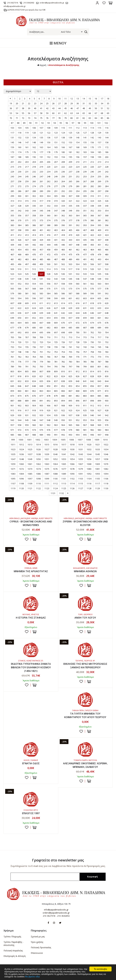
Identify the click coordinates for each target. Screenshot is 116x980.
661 (99, 318)
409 (99, 230)
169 (85, 147)
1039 (47, 454)
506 (92, 264)
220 (49, 167)
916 (20, 410)
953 (85, 420)
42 (47, 108)
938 (78, 415)
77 (53, 118)
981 (85, 430)
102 (106, 123)
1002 (38, 440)
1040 (55, 454)
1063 (47, 464)
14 (84, 99)
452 (107, 245)
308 (78, 196)
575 (85, 289)
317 (41, 201)
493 (99, 259)
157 (99, 142)
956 (107, 420)
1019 (81, 445)
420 (78, 235)
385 (27, 225)
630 (78, 308)
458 (49, 250)
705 (12, 337)
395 (99, 225)
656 (63, 318)
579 (12, 293)
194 (63, 157)
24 (41, 103)
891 (41, 401)
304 (49, 196)
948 (49, 420)
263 (56, 181)
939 (85, 415)
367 (99, 216)
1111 (47, 484)
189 (27, 157)
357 (27, 216)
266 (78, 181)
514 (49, 269)
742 (78, 347)
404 (63, 230)
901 (12, 406)
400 (34, 230)
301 (27, 196)
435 (85, 240)
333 (56, 206)
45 (65, 108)
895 (70, 401)
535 (99, 274)
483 (27, 259)
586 (63, 293)
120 (34, 133)
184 (92, 152)
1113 (64, 484)
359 (41, 216)
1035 (13, 454)
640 (49, 313)
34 (102, 103)
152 (63, 142)
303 (41, 196)
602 (78, 298)
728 (78, 342)
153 (70, 142)
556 (49, 284)
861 (27, 391)
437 (99, 240)
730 (92, 342)
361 (56, 216)
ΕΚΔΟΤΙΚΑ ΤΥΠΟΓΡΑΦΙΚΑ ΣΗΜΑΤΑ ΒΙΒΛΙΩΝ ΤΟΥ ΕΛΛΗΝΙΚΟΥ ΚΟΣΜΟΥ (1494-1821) (31, 667)
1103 (81, 479)
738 (49, 347)
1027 (47, 449)
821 (41, 376)
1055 (81, 459)
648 (107, 313)
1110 (38, 484)
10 (59, 99)
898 (92, 401)
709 (41, 337)
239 (85, 172)
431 (56, 240)
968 (92, 425)
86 (108, 118)
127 (85, 133)
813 (85, 371)
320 (63, 201)
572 (63, 289)
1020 (89, 445)
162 (34, 147)
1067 (81, 464)
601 (70, 298)
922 (63, 410)
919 (41, 410)
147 (27, 142)
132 (20, 138)
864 (49, 391)
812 (78, 371)
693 (27, 332)
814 (92, 371)
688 (92, 328)
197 (85, 157)
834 (34, 381)
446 (63, 245)
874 (20, 396)
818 (20, 376)
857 (99, 386)
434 (78, 240)
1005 (63, 440)
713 (70, 337)
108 (49, 128)
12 (72, 99)
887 (12, 401)
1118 (106, 484)
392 (78, 225)
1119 (13, 488)
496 (20, 264)
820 (34, 376)
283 (99, 186)
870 (92, 391)
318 (49, 201)
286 (20, 191)
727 (70, 342)
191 (41, 157)
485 (41, 259)
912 (92, 406)
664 (20, 323)
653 (41, 318)
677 (12, 328)
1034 (106, 449)
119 (27, 133)
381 (99, 220)
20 (17, 103)
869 (85, 391)
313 (12, 201)
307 (70, 196)
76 (47, 118)
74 (35, 118)
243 (12, 177)
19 (11, 103)
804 (20, 371)
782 (63, 362)
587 (70, 293)
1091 (81, 474)
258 (20, 181)
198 (92, 157)
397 (12, 230)
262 (49, 181)
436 (92, 240)
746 (107, 347)
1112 (55, 484)
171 (99, 147)
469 (27, 254)
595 (27, 298)
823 (56, 376)
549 (99, 279)
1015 (47, 445)
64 (78, 113)
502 (63, 264)
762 (20, 357)
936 (63, 415)
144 (107, 138)
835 (41, 381)
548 (92, 279)
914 (107, 406)
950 (63, 420)
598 (49, 298)
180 (63, 152)
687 (85, 328)
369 (12, 220)
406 (78, 230)
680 (34, 328)
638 (34, 313)
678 (20, 328)
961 (41, 425)
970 (107, 425)
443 (41, 245)
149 (41, 142)
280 (78, 186)
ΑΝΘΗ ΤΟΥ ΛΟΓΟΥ (85, 618)
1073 (30, 469)
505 (85, 264)
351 (85, 211)
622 (20, 308)
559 (70, 284)
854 (78, 386)
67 (96, 113)
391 (70, 225)
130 (107, 133)
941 (99, 415)
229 (12, 172)
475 (70, 254)
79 (65, 118)
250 (63, 177)
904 (34, 406)
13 (78, 99)
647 (99, 313)
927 (99, 410)
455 (27, 250)
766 (49, 357)
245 (27, 177)
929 (12, 415)
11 (65, 99)
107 (41, 128)
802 (107, 367)
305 (56, 196)
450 (92, 245)
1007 (80, 440)
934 (49, 415)
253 (85, 177)
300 (20, 196)
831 (12, 381)
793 (41, 367)
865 (56, 391)
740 (63, 347)
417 (56, 235)
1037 (30, 454)
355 (12, 216)
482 (20, 259)
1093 (97, 474)
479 (99, 254)
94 (55, 123)
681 (41, 328)
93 (49, 123)
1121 (30, 488)
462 (78, 250)
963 (56, 425)
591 (99, 293)
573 (70, 289)
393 (85, 225)
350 (78, 211)
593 (12, 298)
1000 (21, 440)
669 (56, 323)
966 (78, 425)
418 (63, 235)
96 (67, 123)
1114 (72, 484)
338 (92, 206)
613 (56, 303)
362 (63, 216)
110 (63, 128)
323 (85, 201)
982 (92, 430)
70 (11, 118)
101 (99, 123)
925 (85, 410)
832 (20, 381)
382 (107, 220)
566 (20, 289)
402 (49, 230)
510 (20, 269)
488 (63, 259)
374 (49, 220)
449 (85, 245)
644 (78, 313)
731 (99, 342)
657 (70, 318)
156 (92, 142)
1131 (53, 493)
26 (53, 103)
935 (56, 415)
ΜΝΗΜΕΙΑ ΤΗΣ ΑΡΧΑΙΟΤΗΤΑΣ (31, 571)
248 (49, 177)
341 (12, 211)
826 (78, 376)
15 (90, 99)
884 (92, 396)
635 (12, 313)
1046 (106, 454)
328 (20, 206)
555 (41, 284)
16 (96, 99)
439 (12, 245)
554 (34, 284)
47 (78, 108)
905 (41, 406)
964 (63, 425)
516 (63, 269)
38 (23, 108)
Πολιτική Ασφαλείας (13, 951)
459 (56, 250)
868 (78, 391)
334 (63, 206)
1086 (38, 474)
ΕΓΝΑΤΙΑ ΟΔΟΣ (31, 763)
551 (12, 284)
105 (27, 128)
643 (70, 313)
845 (12, 386)
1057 (97, 459)
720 (20, 342)
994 (78, 435)
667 (41, 323)
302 (34, 196)
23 (35, 103)
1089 (64, 474)
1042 (72, 454)
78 (59, 118)
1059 (13, 464)
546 (78, 279)
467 (12, 254)
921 (56, 410)
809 (56, 371)
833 (27, 381)
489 (70, 259)
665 (27, 323)
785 (85, 362)
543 (56, 279)
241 (99, 172)
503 (70, 264)
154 (78, 142)
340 (107, 206)
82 (84, 118)
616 (78, 303)
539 (27, 279)
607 (12, 303)
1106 (106, 479)
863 (41, 391)
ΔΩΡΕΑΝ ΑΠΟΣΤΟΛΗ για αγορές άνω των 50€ (26, 10)
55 (23, 113)
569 (41, 289)
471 (41, 254)
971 (12, 430)
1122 (38, 488)
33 (96, 103)
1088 (55, 474)
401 (41, 230)
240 (92, 172)
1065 (64, 464)
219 (41, 167)
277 (56, 186)
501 (56, 264)
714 (78, 337)
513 (41, 269)
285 (12, 191)
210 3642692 (29, 3)
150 (49, 142)
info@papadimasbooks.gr (56, 910)
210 (78, 162)
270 (107, 181)
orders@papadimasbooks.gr (52, 3)
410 (107, 230)
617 (85, 303)
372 (34, 220)
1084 (21, 474)
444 (49, 245)
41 (41, 108)
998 (107, 435)
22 (29, 103)
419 (70, 235)
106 (34, 128)
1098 (38, 479)
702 (92, 332)
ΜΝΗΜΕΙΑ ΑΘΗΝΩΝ (85, 571)
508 (107, 264)
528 (49, 274)
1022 (106, 445)
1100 (55, 479)
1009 (97, 440)
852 (63, 386)
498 (34, 264)
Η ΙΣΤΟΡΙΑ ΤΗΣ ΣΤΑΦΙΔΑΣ (31, 618)
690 (107, 328)
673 (85, 323)
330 (34, 206)
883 (85, 396)
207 (56, 162)
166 (63, 147)
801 (99, 367)
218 (34, 167)
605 (99, 298)
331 (41, 206)
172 (107, 147)
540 (34, 279)
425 (12, 240)
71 (17, 118)
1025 (30, 449)
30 (78, 103)
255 (99, 177)
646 (92, 313)
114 (92, 128)
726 (63, 342)
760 (107, 352)
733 (12, 347)
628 (63, 308)
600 (63, 298)
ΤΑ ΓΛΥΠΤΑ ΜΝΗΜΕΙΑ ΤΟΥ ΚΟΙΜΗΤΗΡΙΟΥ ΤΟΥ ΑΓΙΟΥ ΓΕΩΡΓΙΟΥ (85, 715)
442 (34, 245)
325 (99, 201)
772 (92, 357)
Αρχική (42, 65)
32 (90, 103)
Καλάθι (111, 3)
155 (85, 142)
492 (92, 259)
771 (85, 357)
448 (78, 245)
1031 (81, 449)
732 (107, 342)
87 (12, 123)
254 (92, 177)
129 (99, 133)
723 (41, 342)
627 (56, 308)
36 (11, 108)
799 (85, 367)
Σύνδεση (97, 3)
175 (27, 152)
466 (107, 250)
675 (99, 323)
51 (102, 108)
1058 (106, 459)
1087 (47, 474)
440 (20, 245)
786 (92, 362)
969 (99, 425)
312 (107, 196)
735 (27, 347)
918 (34, 410)
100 (92, 123)
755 (70, 352)
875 (27, 396)
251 (70, 177)
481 (12, 259)
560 (78, 284)
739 (56, 347)
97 (73, 123)
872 (107, 391)
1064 (55, 464)
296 (92, 191)
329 (27, 206)
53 (11, 113)
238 (78, 172)
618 (92, 303)
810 (63, 371)
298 (107, 191)
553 (27, 284)
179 (56, 152)
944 (20, 420)
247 (41, 177)
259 (27, 181)
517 (70, 269)
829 (99, 376)
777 (27, 362)
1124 (55, 488)
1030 (72, 449)
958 (20, 425)
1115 (81, 484)
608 (20, 303)
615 (70, 303)
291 (56, 191)
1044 (89, 454)
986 (20, 435)
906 (49, 406)
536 (107, 274)
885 (99, 396)
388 (49, 225)
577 (99, 289)
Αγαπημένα (104, 3)
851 (56, 386)
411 (12, 235)
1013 (30, 445)
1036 (21, 454)
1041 (64, 454)
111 (70, 128)
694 (34, 332)
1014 (38, 445)
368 (107, 216)
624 (34, 308)
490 (78, 259)
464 (92, 250)
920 (49, 410)
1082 (106, 469)
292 (63, 191)
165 (56, 147)
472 (49, 254)
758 (92, 352)
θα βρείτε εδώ (33, 977)
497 (27, 264)
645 (85, 313)
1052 (55, 459)
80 (72, 118)
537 (12, 279)
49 (90, 108)
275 (41, 186)
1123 (47, 488)
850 (49, 386)
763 (27, 357)
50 (96, 108)
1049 (30, 459)
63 (72, 113)
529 (56, 274)
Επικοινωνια (37, 953)
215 (12, 167)
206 (49, 162)
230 (20, 172)
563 (99, 284)
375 (56, 220)
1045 (97, 454)
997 (99, 435)
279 (70, 186)
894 (63, 401)
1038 (38, 454)
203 (27, 162)
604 (92, 298)
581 (27, 293)
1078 (72, 469)
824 (63, 376)
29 (72, 103)
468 (20, 254)
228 (107, 167)
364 (78, 216)
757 (85, 352)
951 (70, 420)
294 (78, 191)
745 (99, 347)
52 (108, 108)
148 (34, 142)
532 (78, 274)
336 (78, 206)
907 (56, 406)
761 (12, 357)
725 (56, 342)
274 (34, 186)
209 (70, 162)
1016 (55, 445)
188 (20, 157)
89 (24, 123)
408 (92, 230)
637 (27, 313)
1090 (72, 474)
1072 (21, 469)
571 (56, 289)
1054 (72, 459)
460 (63, 250)
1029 (64, 449)
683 (56, 328)
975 (41, 430)
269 (99, 181)
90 (30, 123)
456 (34, 250)
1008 (88, 440)
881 (70, 396)
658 (78, 318)
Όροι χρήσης (37, 942)
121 (41, 133)
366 (92, 216)
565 (12, 289)
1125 (64, 488)
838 (63, 381)
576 (92, 289)
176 (34, 152)
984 (107, 430)
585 (56, 293)
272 (20, 186)
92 (43, 123)
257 (12, 181)
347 (56, 211)
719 (12, 342)
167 (70, 147)
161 (27, 147)
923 (70, 410)
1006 (72, 440)
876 (34, 396)
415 (41, 235)
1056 (89, 459)
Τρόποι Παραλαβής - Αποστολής (13, 944)
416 (49, 235)
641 (56, 313)
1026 (38, 449)
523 (12, 274)
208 (63, 162)
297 (99, 191)
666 (34, 323)
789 (12, 367)
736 (34, 347)
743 (85, 347)
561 (85, 284)
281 (85, 186)
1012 (21, 445)
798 (78, 367)
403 (56, 230)
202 (20, 162)
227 (99, 167)
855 (85, 386)
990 (49, 435)
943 (12, 420)
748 (20, 352)
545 (70, 279)
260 (34, 181)
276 (49, 186)
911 (85, 406)
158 (107, 142)
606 (107, 298)
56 (29, 113)
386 (34, 225)
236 (63, 172)
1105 (97, 479)
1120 (21, 488)
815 (99, 371)
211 (85, 162)
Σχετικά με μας (38, 937)
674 (92, 323)
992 (63, 435)
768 (63, 357)
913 (99, 406)
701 (85, 332)
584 (49, 293)
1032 (89, 449)
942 (107, 415)
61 (59, 113)
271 (12, 186)
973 (27, 430)
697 (56, 332)
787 (99, 362)
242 (107, 172)
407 (85, 230)
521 (99, 269)
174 (20, 152)
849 (41, 386)
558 (63, 284)
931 (27, 415)
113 (85, 128)
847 (27, 386)
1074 (38, 469)
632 (92, 308)
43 (53, 108)
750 (34, 352)
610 (34, 303)
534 (92, 274)
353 (99, 211)
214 (107, 162)
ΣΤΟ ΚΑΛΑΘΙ (35, 539)
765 (41, 357)
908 (63, 406)
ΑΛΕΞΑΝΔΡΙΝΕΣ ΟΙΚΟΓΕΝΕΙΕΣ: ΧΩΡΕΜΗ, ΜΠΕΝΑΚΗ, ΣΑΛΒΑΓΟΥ (85, 765)
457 (41, 250)
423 (99, 235)
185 (99, 152)
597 (41, 298)
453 (12, 250)
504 (78, 264)
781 (56, 362)
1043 (81, 454)
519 (85, 269)
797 (70, 367)
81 (78, 118)
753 (56, 352)
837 (56, 381)
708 (34, 337)
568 (34, 289)
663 (12, 323)
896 (78, 401)
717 (99, 337)
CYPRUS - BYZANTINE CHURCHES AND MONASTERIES (31, 523)
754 (63, 352)
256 (107, 177)
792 (34, 367)
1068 (89, 464)
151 (56, 142)
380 (92, 220)
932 (34, 415)
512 (34, 269)
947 (41, 420)
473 (56, 254)
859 (12, 391)
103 (12, 128)
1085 (30, 474)
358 (34, 216)
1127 (81, 488)
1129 (97, 488)
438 (107, 240)
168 (78, 147)
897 (85, 401)
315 (27, 201)
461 (70, 250)
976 (49, 430)
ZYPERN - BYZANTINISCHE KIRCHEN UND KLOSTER (85, 523)
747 (12, 352)
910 (78, 406)
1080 (89, 469)
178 (49, 152)
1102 (72, 479)
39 (29, 108)
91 (36, 123)
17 (102, 99)
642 (63, 313)
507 (99, 264)
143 (99, 138)
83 (90, 118)
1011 (13, 445)
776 (20, 362)
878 (49, 396)
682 (49, 328)
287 (27, 191)
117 (12, 133)
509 (12, 269)
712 (63, 337)
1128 (89, 488)
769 (70, 357)
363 (70, 216)
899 (99, 401)
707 (27, 337)
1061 (30, 464)
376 (63, 220)
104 (20, 128)
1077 (64, 469)
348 (63, 211)
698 (63, 332)
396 (107, 225)
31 (84, 103)
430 (49, 240)
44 (59, 108)
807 (41, 371)
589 (85, 293)
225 (85, 167)
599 (56, 298)
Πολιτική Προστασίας (41, 948)
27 (59, 103)
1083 (13, 474)
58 (41, 113)
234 (49, 172)
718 (107, 337)
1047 (13, 459)
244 (20, 177)
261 (41, 181)
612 (49, 303)
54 (17, 113)
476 (78, 254)
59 (47, 113)
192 (49, 157)
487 (56, 259)
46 (72, 108)
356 (20, 216)
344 (34, 211)
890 (34, 401)
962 (49, 425)
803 (12, 371)
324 (92, 201)
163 (41, 147)
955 (99, 420)
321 (70, 201)
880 (63, 396)
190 (34, 157)
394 (92, 225)
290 (49, 191)
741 (70, 347)
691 (12, 332)
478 (92, 254)
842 (92, 381)
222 (63, 167)
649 (12, 318)
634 (107, 308)
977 (56, 430)
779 (41, 362)
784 (78, 362)
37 (17, 108)
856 (92, 386)
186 (107, 152)
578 (107, 289)
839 (70, 381)
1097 (30, 479)
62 (65, 113)
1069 (97, 464)
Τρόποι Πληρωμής (12, 937)
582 (34, 293)
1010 (105, 440)
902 (20, 406)
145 (12, 142)
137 (56, 138)
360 (49, 216)
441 (27, 245)
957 (12, 425)
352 (92, 211)
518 (78, 269)
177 (41, 152)
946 (34, 420)
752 (49, 352)
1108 (21, 484)
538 (20, 279)
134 (34, 138)
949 (56, 420)
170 (92, 147)
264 (63, 181)
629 (70, 308)
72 (23, 118)
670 (63, 323)
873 (12, 396)
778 (34, 362)
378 (78, 220)
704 (107, 332)
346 (49, 211)
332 (49, 206)
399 (27, 230)
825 (70, 376)
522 (107, 269)
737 (41, 347)
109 (56, 128)
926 (92, 410)
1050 (38, 459)
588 (78, 293)
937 (70, 415)
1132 (61, 493)
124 (63, 133)
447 (70, 245)
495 (12, 264)
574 (78, 289)
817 (12, 376)
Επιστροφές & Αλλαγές (15, 956)
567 (27, 289)
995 (85, 435)
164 (49, 147)
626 (49, 308)
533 (85, 274)
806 (34, 371)
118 (20, 133)
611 (41, 303)
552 (20, 284)
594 (20, 298)
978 (63, 430)
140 (78, 138)
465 (99, 250)
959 (27, 425)
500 (49, 264)
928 (107, 410)
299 (12, 196)
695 (41, 332)
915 (12, 410)
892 (49, 401)
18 (108, 99)
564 (107, 284)
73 (29, 118)
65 (84, 113)
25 (47, 103)
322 (78, 201)
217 (27, 167)
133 (27, 138)
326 (107, 201)
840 (78, 381)
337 (85, 206)
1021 (97, 445)
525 (27, 274)
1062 (38, 464)
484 (34, 259)
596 (34, 298)
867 (70, 391)
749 (27, 352)
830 (107, 376)
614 (63, 303)
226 (92, 167)
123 (56, 133)
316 (34, 201)
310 (92, 196)
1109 (30, 484)
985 (12, 435)
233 (41, 172)
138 (63, 138)
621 (12, 308)
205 (41, 162)
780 (49, 362)
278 (63, 186)
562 (92, 284)
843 (99, 381)
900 (107, 401)
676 (107, 323)
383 (12, 225)
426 (20, 240)
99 (85, 123)
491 (85, 259)
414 (34, 235)
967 (85, 425)
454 (20, 250)
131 (12, 138)
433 (70, 240)
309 (85, 196)
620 (107, 303)
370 (20, 220)
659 (85, 318)
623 (27, 308)
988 (34, 435)
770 (78, 357)
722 (34, 342)
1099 (47, 479)
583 (41, 293)
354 (107, 211)
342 (20, 211)
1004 (55, 440)
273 (27, 186)
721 (27, 342)
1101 (64, 479)
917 (27, 410)
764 (34, 357)
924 (78, 410)
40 (35, 108)
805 (27, 371)
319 (56, 201)
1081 (97, 469)
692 (20, 332)
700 (78, 332)
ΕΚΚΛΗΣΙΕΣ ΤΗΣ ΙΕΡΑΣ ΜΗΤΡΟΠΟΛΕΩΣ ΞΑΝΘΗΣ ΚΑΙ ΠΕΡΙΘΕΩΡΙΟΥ (85, 666)
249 (56, 177)
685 (70, 328)
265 (70, 181)
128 (92, 133)
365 (85, 216)
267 (85, 181)
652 (34, 318)
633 (99, 308)
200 (107, 157)
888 (20, 401)
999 (13, 440)
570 (49, 289)
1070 (106, 464)
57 (35, 113)
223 (70, 167)
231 (27, 172)
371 (27, 220)
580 (20, 293)
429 (41, 240)
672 (78, 323)
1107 (13, 484)
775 (12, 362)
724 (49, 342)
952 (78, 420)
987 (27, 435)
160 (20, 147)
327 (12, 206)
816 (107, 371)
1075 (47, 469)
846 (20, 386)
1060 (21, 464)
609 (27, 303)
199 (99, 157)
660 (92, 318)
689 (99, 328)
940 (92, 415)
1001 (29, 440)
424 (107, 235)
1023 (13, 449)
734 (20, 347)
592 (107, 293)
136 (49, 138)
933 (41, 415)
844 (107, 381)
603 (85, 298)
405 (70, 230)
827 (85, 376)
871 (99, 391)
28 (65, 103)
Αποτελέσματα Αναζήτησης (64, 65)
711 (56, 337)
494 (107, 259)
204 (34, 162)
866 (63, 391)
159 (12, 147)
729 (85, 342)
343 (27, 211)
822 (49, 376)
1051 (47, 459)
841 (85, 381)
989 (41, 435)
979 (70, 430)
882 (78, 396)
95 (61, 123)
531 (70, 274)
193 (56, 157)
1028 (55, 449)
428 (34, 240)
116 (107, 128)
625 (41, 308)
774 (107, 357)
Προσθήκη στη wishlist (27, 539)
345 (41, 211)
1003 (46, 440)
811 (70, 371)
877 (41, 396)
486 (49, 259)
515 (56, 269)
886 (107, 396)
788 (107, 362)
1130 (106, 488)
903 (27, 406)
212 (92, 162)
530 (63, 274)
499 (41, 264)
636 (20, 313)
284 (107, 186)
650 (20, 318)
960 (34, 425)
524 (20, 274)
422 (92, 235)
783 (70, 362)
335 (70, 206)
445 (56, 245)
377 (70, 220)
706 (20, 337)
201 (12, 162)
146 (20, 142)
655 (56, 318)
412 (20, 235)
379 (85, 220)
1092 (89, 474)
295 (85, 191)
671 (70, 323)
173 (12, 152)
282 (92, 186)
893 (56, 401)
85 (102, 118)
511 (27, 269)
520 (92, 269)
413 (27, 235)
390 (63, 225)
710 (49, 337)
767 (56, 357)
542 (49, 279)
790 (20, 367)
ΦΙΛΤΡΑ (58, 82)
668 (49, 323)
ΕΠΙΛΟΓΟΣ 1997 (31, 813)
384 (20, 225)
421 (85, 235)
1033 (97, 449)
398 (20, 230)
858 (107, 386)
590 (92, 293)
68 (102, 113)
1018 (72, 445)
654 (49, 318)
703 (99, 332)
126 (78, 133)
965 (70, 425)
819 (27, 376)
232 (34, 172)
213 (99, 162)
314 (20, 201)
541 (41, 279)
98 (79, 123)
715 (85, 337)
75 (41, 118)
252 (78, 177)
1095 (13, 479)
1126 (72, 488)
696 (49, 332)
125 (70, 133)
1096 (21, 479)
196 (78, 157)
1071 (13, 469)
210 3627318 (13, 3)
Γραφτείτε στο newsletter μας (58, 860)
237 (70, 172)
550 (107, 279)
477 (85, 254)
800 (92, 367)
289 (41, 191)
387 (41, 225)
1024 (21, 449)
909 (70, 406)
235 (56, 172)
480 (107, 254)
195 (70, 157)
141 (85, 138)
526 (34, 274)
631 (85, 308)
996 (92, 435)
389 (56, 225)
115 (99, 128)
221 (56, 167)
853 (70, 386)
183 (85, 152)
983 (99, 430)
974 (34, 430)
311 (99, 196)
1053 (64, 459)
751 (41, 352)
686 (78, 328)
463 (85, 250)
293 (70, 191)
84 (96, 118)
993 (70, 435)
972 (20, 430)
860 (20, 391)
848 (34, 386)
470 (34, 254)
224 (78, 167)
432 (63, 240)
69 (108, 113)
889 (27, 401)
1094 (106, 474)
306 (63, 196)
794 (49, 367)
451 (99, 245)
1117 (97, 484)
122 (49, 133)
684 (63, 328)
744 (92, 347)
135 (41, 138)
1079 (81, 469)
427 (27, 240)
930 (20, 415)
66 (90, 113)
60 (53, 113)
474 (63, 254)
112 (78, 128)
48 (84, 108)
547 (85, 279)
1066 (72, 464)
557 (56, 284)
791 (27, 367)
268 (92, 181)
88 (18, 123)
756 (78, 352)
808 (49, 371)
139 (70, 138)
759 (99, 352)
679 (27, 328)
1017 (64, 445)
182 (78, 152)
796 (63, 367)
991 (56, 435)
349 (70, 211)
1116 (89, 484)
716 (92, 337)
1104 (89, 479)
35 (108, 103)
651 (27, 318)
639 (41, 313)
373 (41, 220)
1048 (21, 459)
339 (99, 206)
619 (99, 303)
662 (107, 318)
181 (70, 152)
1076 (55, 469)
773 (99, 357)
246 (34, 177)
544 (63, 279)
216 (20, 167)
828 (92, 376)
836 (49, 381)
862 (34, 391)
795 (56, 367)
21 (23, 103)
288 (34, 191)
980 (78, 430)
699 (70, 332)
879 (56, 396)
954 (92, 420)
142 (92, 138)
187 (12, 157)
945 (27, 420)
